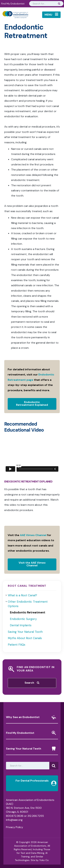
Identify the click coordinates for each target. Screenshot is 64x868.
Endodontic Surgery (23, 619)
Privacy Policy (15, 827)
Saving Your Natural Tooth (25, 632)
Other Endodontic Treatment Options (28, 604)
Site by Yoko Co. (40, 860)
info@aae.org (14, 820)
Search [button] (32, 683)
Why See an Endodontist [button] (31, 717)
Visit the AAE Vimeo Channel (32, 564)
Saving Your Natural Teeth (31, 749)
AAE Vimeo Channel (33, 535)
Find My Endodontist (13, 4)
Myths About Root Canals (25, 638)
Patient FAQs (17, 645)
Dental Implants (21, 625)
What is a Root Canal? (22, 595)
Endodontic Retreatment (28, 612)
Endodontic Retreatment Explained (32, 403)
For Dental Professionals (36, 782)
